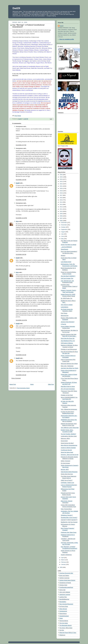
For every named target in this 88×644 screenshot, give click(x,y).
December (64, 223)
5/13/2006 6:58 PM (21, 254)
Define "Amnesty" (66, 461)
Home (32, 384)
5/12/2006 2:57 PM (21, 145)
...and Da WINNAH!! (66, 247)
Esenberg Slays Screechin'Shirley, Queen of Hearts (69, 286)
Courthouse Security (66, 450)
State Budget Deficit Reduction (69, 472)
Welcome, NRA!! (65, 439)
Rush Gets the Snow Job (68, 338)
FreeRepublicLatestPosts (66, 587)
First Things (18, 116)
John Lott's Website (65, 592)
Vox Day (62, 630)
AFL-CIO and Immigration (68, 389)
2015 (61, 200)
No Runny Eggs (64, 606)
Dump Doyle (64, 441)
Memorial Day (65, 316)
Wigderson (62, 635)
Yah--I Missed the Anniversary (69, 409)
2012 (61, 207)
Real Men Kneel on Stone (68, 387)
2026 (61, 175)
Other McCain (63, 609)
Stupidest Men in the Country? (69, 518)
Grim (17, 221)
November (64, 225)
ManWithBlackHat (64, 599)
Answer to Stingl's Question (68, 448)
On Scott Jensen (65, 463)
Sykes (61, 618)
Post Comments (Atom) (23, 388)
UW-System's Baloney (67, 343)
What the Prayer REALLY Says (68, 633)
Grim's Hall (62, 590)
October (64, 227)
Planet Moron (63, 614)
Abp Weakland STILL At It (68, 341)
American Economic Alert (66, 573)
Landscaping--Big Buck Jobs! (69, 436)
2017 (61, 195)
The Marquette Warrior (65, 625)
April (63, 558)
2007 (61, 218)
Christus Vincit (63, 585)
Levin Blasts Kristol (66, 262)
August (63, 232)
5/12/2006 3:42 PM (21, 200)
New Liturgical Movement (66, 604)
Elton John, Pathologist (67, 366)
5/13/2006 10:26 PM (21, 320)
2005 (61, 567)
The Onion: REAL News (66, 628)
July (62, 234)
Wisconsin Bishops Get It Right (69, 364)
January (64, 564)
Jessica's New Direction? (68, 322)
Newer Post (13, 384)
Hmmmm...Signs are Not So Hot (70, 455)
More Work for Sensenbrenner (69, 445)
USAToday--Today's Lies (67, 483)
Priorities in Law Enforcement (69, 349)
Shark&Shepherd (64, 616)
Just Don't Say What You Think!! (70, 368)
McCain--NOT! (65, 470)
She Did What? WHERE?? (68, 276)
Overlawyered (63, 611)
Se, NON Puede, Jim (67, 298)
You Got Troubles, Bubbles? (69, 434)
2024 (61, 179)
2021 (61, 186)
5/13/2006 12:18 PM (21, 218)
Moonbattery (63, 602)
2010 (61, 211)
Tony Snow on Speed (67, 305)
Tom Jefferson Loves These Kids (70, 428)
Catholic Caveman (64, 578)
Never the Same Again (67, 452)
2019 (61, 191)
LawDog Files (63, 597)
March (63, 560)
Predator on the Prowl (67, 395)
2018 (61, 193)
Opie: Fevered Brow (66, 509)
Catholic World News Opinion (67, 580)
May (63, 239)
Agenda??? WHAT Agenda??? (69, 520)
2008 (61, 216)
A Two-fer (63, 324)
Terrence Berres (64, 621)
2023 (61, 182)
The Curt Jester (64, 623)
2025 (61, 177)
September (64, 229)
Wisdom (63, 256)
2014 (61, 202)
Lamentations (65, 307)
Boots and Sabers (64, 576)
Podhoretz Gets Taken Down (69, 532)
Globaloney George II (67, 515)
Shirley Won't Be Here (67, 474)
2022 (61, 184)
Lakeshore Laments (65, 595)
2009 (61, 214)
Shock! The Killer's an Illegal (69, 245)
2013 (61, 205)
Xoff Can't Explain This (67, 278)
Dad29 (16, 8)
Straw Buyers (65, 249)
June (63, 236)
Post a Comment (16, 378)
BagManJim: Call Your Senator (69, 522)
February (64, 562)
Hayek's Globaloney (66, 555)
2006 (61, 221)
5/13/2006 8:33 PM (21, 269)
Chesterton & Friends (65, 583)
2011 (61, 209)
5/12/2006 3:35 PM (21, 180)
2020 (61, 188)
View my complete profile (67, 39)
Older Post (51, 384)
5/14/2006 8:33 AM (21, 355)
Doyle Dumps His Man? (67, 443)
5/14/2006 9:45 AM (21, 375)
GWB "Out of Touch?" (67, 480)
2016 (61, 198)
